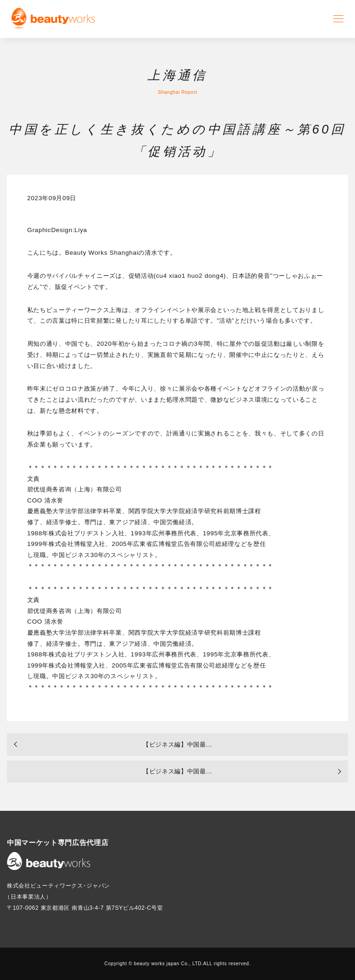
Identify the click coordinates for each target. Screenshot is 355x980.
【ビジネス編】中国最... (177, 744)
